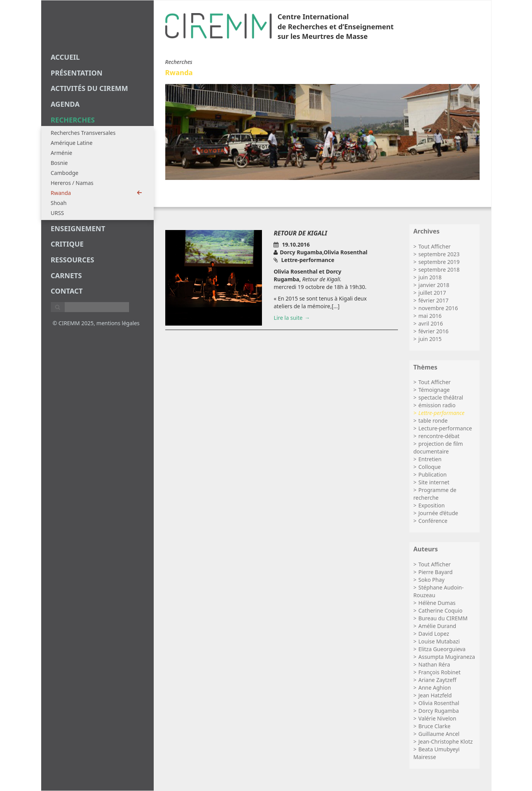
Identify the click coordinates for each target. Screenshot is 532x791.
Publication (432, 474)
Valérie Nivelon (437, 718)
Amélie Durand (437, 626)
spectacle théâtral (441, 397)
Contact (67, 291)
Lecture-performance (445, 428)
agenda (65, 104)
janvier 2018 (434, 285)
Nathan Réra (434, 664)
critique (67, 244)
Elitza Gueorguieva (442, 649)
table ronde (433, 421)
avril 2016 (431, 323)
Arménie (62, 153)
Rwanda (96, 193)
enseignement (78, 228)
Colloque (430, 467)
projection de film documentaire (438, 448)
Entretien (430, 459)
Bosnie (59, 163)
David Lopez (434, 634)
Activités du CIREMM (90, 88)
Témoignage (434, 390)
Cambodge (65, 173)
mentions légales (118, 323)
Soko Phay (431, 580)
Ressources (73, 260)
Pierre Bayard (436, 572)
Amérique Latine (72, 143)
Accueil (65, 57)
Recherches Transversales (83, 133)
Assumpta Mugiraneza (447, 657)
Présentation (77, 73)
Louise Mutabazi (439, 641)
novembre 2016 (438, 308)
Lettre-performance (441, 413)
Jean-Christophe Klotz (446, 741)
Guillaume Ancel (439, 734)
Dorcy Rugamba (439, 711)
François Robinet (439, 672)
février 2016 (433, 331)
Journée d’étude (438, 513)
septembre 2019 (439, 262)
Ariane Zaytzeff (437, 680)
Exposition (431, 505)
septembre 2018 (439, 270)
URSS (57, 213)
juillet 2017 (432, 293)
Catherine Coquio (441, 610)
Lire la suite (288, 318)
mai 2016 (430, 316)
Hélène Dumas (437, 603)
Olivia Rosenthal (439, 703)
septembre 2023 (439, 254)
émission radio (437, 405)
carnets (66, 275)
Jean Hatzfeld (435, 695)
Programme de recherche (435, 494)
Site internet (434, 482)
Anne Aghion (435, 688)
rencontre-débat (439, 436)
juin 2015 (430, 339)
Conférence (433, 521)
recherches (73, 120)
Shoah (59, 203)
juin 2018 (430, 277)
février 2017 (433, 300)
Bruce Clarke (434, 726)
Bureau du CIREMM (443, 618)
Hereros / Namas (72, 183)
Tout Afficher (435, 246)
